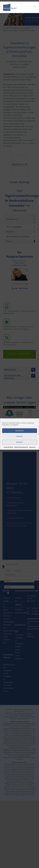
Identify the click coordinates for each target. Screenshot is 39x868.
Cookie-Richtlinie (8, 447)
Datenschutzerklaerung (21, 447)
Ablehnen (19, 436)
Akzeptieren (19, 431)
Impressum (32, 447)
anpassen (19, 442)
